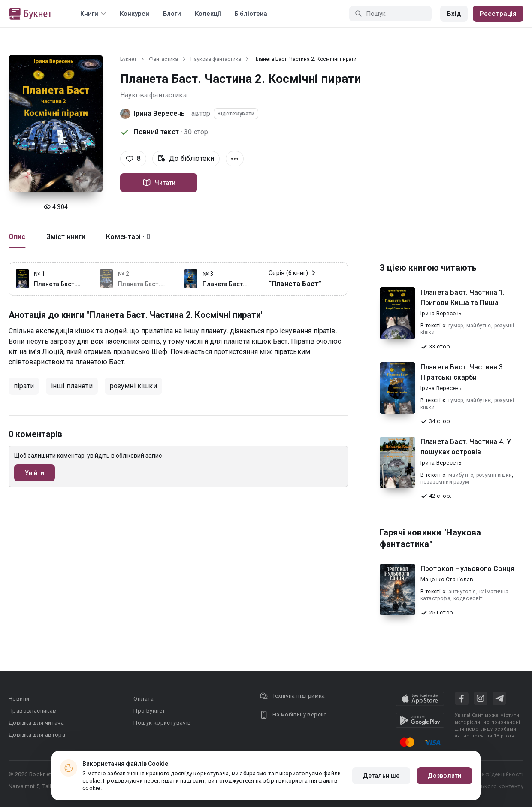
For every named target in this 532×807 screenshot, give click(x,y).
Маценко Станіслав (447, 579)
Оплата (144, 699)
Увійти (35, 473)
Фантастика (163, 59)
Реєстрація (498, 14)
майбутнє (479, 326)
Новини (19, 699)
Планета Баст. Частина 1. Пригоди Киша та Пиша (463, 298)
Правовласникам (33, 711)
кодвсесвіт (468, 598)
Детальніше (381, 776)
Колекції (208, 14)
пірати (24, 386)
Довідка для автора (37, 735)
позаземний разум (445, 482)
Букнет (128, 59)
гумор (456, 326)
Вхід (454, 14)
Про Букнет (149, 711)
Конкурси (135, 14)
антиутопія (462, 592)
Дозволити (444, 776)
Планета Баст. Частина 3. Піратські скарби (463, 372)
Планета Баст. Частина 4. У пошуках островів (466, 447)
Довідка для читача (36, 723)
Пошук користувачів (162, 723)
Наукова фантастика (216, 59)
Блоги (172, 14)
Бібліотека (251, 14)
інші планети (72, 386)
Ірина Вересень (159, 113)
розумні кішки (133, 386)
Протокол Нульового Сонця (468, 569)
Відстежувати (236, 114)
